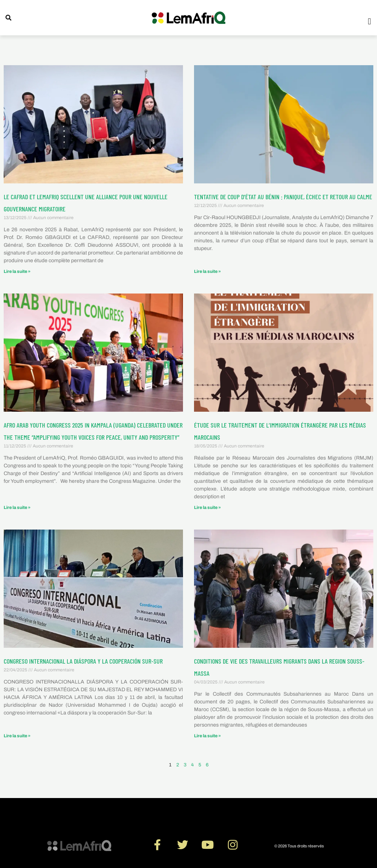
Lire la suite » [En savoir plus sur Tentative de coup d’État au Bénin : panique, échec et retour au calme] (207, 271)
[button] (369, 21)
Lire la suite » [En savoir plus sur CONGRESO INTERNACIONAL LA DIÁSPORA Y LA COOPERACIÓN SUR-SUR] (17, 736)
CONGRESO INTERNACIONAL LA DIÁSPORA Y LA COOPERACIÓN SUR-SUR (83, 661)
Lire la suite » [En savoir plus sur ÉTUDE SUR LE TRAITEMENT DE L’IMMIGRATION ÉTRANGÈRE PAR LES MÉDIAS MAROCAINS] (207, 507)
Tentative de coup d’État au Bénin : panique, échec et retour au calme (283, 197)
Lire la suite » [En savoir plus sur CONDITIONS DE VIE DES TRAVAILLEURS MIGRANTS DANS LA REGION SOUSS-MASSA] (207, 736)
